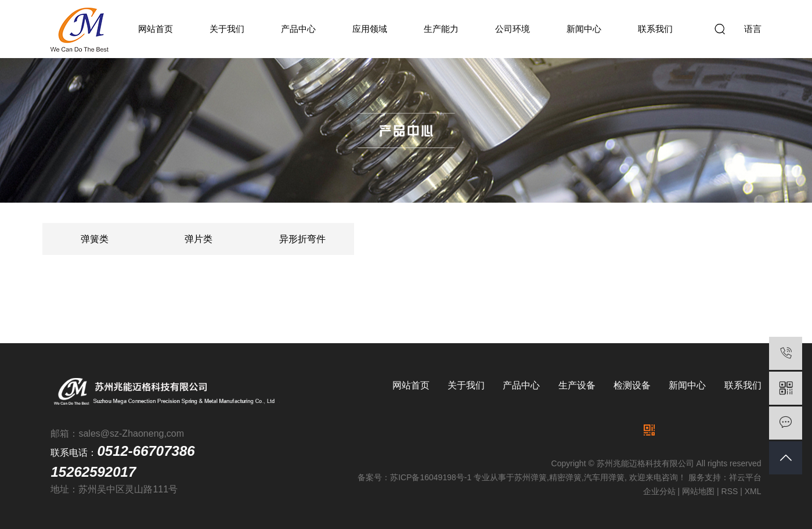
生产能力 (441, 29)
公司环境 (513, 29)
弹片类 (199, 239)
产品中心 (298, 29)
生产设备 (577, 385)
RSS (730, 491)
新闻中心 (584, 29)
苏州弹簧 (530, 477)
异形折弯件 (302, 239)
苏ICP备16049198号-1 (431, 477)
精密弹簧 (565, 477)
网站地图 (698, 491)
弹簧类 (95, 239)
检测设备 (632, 385)
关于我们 (227, 29)
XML (753, 491)
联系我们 (655, 29)
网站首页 (156, 29)
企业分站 (659, 491)
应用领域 (370, 29)
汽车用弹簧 (604, 477)
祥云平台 (745, 477)
